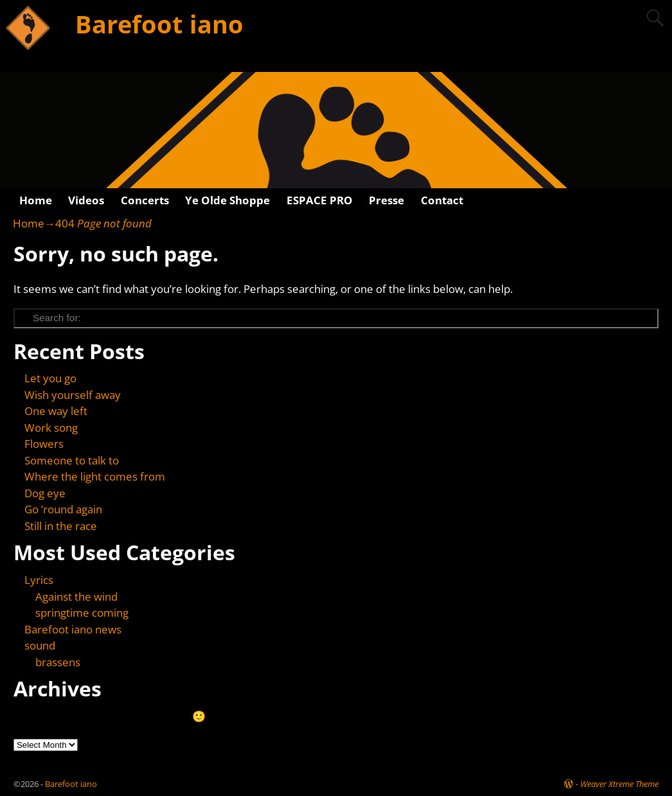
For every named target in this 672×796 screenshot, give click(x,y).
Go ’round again (63, 509)
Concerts (145, 200)
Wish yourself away (73, 395)
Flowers (44, 444)
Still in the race (61, 526)
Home (36, 200)
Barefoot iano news (73, 629)
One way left (56, 411)
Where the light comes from (95, 476)
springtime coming (82, 613)
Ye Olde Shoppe (227, 200)
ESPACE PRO (320, 200)
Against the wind (76, 597)
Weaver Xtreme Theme (619, 784)
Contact (442, 200)
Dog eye (45, 493)
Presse (386, 200)
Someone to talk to (72, 460)
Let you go (50, 378)
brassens (58, 662)
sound (40, 645)
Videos (86, 200)
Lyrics (39, 580)
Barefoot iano (159, 24)
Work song (51, 428)
